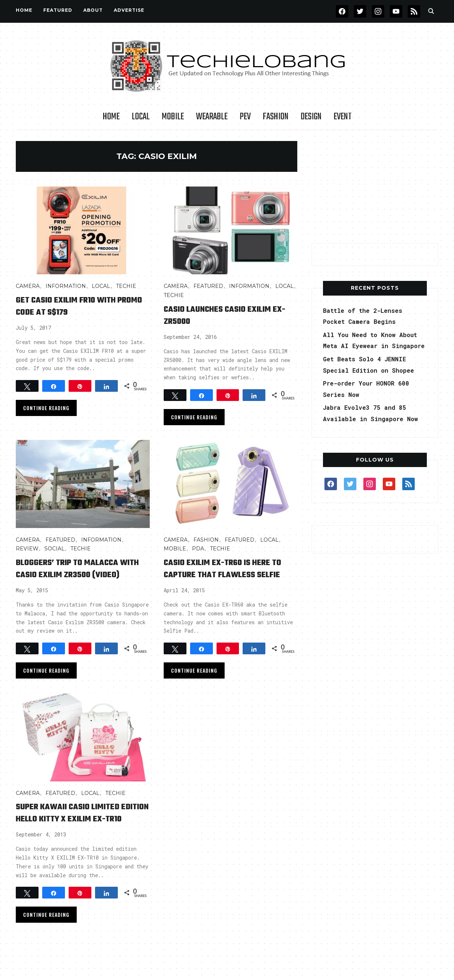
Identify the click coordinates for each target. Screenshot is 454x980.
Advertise (129, 10)
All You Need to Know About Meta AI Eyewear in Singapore (371, 346)
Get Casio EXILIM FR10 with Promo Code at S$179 (76, 306)
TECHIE (126, 286)
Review (27, 549)
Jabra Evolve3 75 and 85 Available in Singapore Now (369, 430)
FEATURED (58, 10)
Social (55, 549)
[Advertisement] (375, 187)
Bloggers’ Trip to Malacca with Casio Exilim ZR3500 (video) (77, 574)
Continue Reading (46, 408)
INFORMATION (66, 286)
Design (311, 117)
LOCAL (141, 117)
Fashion (276, 117)
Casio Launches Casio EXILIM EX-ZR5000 (228, 315)
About (93, 10)
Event (343, 117)
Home (24, 10)
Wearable (212, 117)
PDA (198, 549)
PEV (245, 117)
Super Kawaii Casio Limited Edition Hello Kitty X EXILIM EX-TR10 (78, 831)
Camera (28, 286)
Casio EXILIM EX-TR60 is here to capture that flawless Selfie (227, 574)
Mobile (173, 117)
